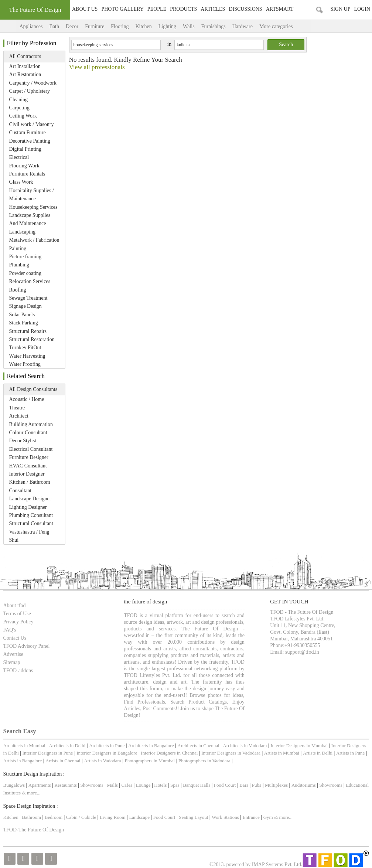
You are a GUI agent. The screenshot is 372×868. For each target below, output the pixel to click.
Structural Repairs (28, 331)
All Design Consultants (33, 389)
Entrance (251, 817)
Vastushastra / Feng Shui (29, 536)
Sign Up (340, 9)
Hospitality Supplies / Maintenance (32, 195)
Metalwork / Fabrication (34, 240)
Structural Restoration (32, 339)
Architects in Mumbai (24, 746)
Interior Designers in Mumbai (299, 746)
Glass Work (21, 182)
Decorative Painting (30, 141)
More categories (284, 26)
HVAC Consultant (28, 466)
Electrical (19, 157)
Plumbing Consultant (31, 515)
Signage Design (25, 306)
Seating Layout (193, 817)
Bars (244, 785)
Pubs (257, 785)
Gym (268, 817)
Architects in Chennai (198, 746)
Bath (54, 26)
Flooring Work (24, 166)
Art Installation (25, 66)
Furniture (95, 26)
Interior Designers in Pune (48, 753)
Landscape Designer (30, 499)
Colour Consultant (28, 433)
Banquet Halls (197, 785)
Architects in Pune (107, 746)
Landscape (139, 817)
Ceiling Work (23, 116)
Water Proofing (25, 364)
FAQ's (10, 630)
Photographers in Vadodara (204, 761)
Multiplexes (276, 785)
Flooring (120, 26)
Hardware (243, 26)
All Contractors (25, 56)
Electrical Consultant (31, 449)
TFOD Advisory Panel (27, 646)
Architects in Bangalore (151, 746)
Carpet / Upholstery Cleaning (30, 95)
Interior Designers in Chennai (169, 753)
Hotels (160, 785)
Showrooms (93, 785)
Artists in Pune (350, 753)
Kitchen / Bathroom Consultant (30, 486)
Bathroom (32, 817)
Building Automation (31, 424)
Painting (18, 249)
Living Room (113, 817)
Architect (19, 416)
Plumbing (19, 265)
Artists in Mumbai (282, 753)
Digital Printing (25, 149)
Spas (175, 785)
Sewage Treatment (28, 298)
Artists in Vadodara (102, 761)
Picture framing (25, 257)
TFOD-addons (18, 670)
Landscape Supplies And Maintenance (30, 219)
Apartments (40, 785)
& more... (31, 793)
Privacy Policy (18, 622)
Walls (189, 26)
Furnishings (214, 26)
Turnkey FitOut (25, 348)
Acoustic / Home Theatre (27, 403)
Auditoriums (304, 785)
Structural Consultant (31, 523)
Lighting (167, 26)
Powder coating (25, 273)
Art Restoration (25, 74)
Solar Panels (22, 315)
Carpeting (19, 108)
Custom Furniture (28, 132)
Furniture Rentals (27, 174)
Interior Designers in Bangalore (107, 753)
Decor (72, 26)
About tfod (15, 605)
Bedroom (54, 817)
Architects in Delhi (67, 746)
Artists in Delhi (318, 753)
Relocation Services (30, 281)
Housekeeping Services (33, 207)
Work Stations (225, 817)
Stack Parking (24, 323)
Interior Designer (27, 474)
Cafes (127, 785)
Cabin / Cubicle (82, 817)
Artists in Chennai (63, 761)
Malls (113, 785)
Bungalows (14, 785)
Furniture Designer (29, 457)
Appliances (31, 26)
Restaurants (66, 785)
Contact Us (15, 638)
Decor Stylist (23, 441)
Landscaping (23, 232)
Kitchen (143, 26)
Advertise (13, 654)
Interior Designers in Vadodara (231, 753)
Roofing (18, 290)
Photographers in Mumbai (150, 761)
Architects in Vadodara (245, 746)
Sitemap (12, 662)
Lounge (143, 785)
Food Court (225, 785)
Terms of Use (17, 614)
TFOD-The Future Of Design (34, 830)
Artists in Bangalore (23, 761)
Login (362, 9)
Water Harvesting (27, 356)
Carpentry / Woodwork (33, 83)
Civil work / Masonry (32, 124)
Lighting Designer (28, 507)
